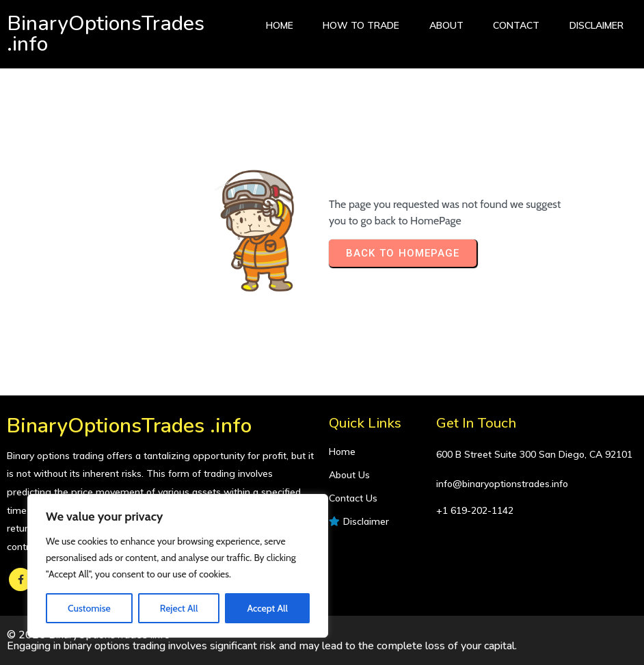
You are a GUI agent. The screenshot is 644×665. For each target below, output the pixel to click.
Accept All (267, 608)
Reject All (179, 608)
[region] (178, 566)
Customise (89, 608)
